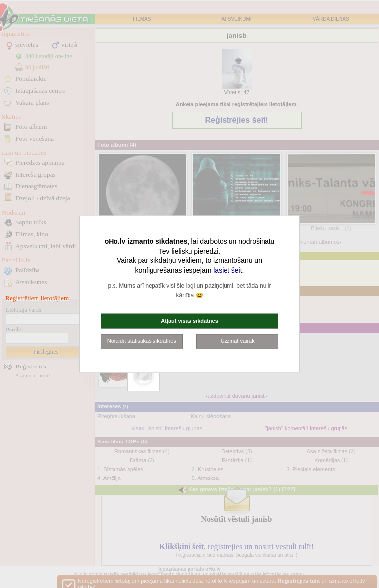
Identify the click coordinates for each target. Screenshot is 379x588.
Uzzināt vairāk (238, 341)
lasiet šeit (227, 270)
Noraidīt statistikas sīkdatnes (142, 341)
